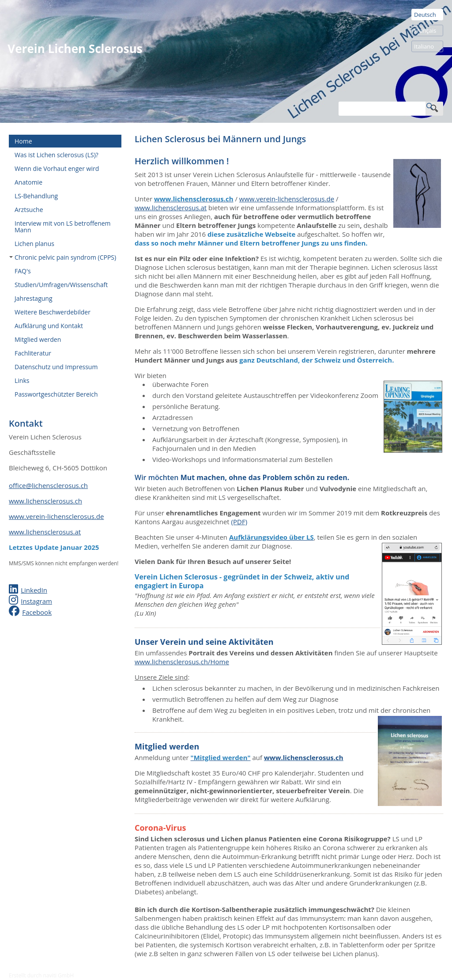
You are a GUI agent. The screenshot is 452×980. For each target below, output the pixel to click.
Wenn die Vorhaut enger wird (57, 168)
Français (425, 30)
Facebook (37, 612)
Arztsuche (29, 210)
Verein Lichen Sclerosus (75, 49)
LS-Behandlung (36, 196)
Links (22, 380)
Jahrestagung (34, 298)
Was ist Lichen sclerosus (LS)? (56, 155)
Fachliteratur (33, 353)
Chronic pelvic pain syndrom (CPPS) (63, 257)
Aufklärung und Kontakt (49, 326)
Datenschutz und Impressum (56, 367)
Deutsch (425, 15)
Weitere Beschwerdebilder (53, 312)
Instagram (36, 601)
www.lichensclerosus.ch (45, 501)
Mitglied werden (38, 339)
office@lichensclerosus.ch (48, 485)
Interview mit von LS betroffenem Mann (63, 227)
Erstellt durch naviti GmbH (41, 975)
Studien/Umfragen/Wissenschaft (61, 285)
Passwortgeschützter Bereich (56, 394)
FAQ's (23, 271)
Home (23, 141)
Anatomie (28, 182)
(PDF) (239, 522)
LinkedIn (34, 590)
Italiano (424, 46)
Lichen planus (34, 244)
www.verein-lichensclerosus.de (56, 516)
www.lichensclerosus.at (45, 532)
